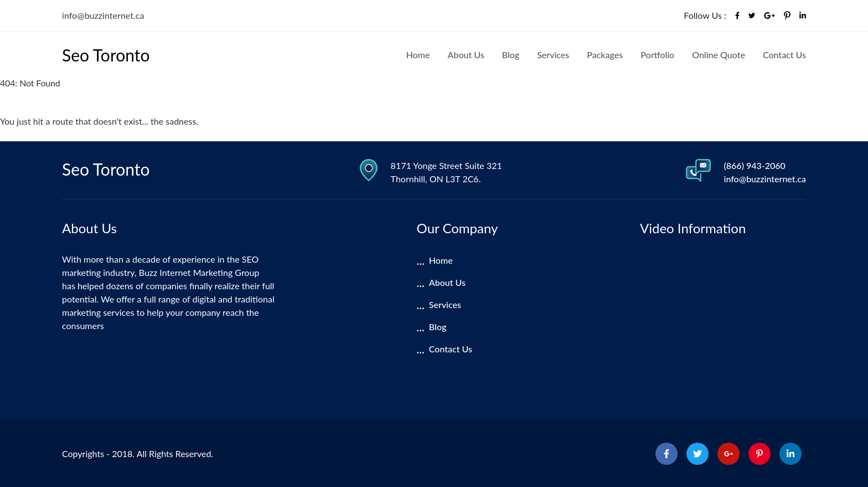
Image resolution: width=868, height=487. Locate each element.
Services (553, 55)
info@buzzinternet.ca (103, 15)
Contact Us (784, 55)
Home (418, 55)
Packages (605, 55)
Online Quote (719, 55)
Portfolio (657, 55)
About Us (466, 55)
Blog (511, 55)
